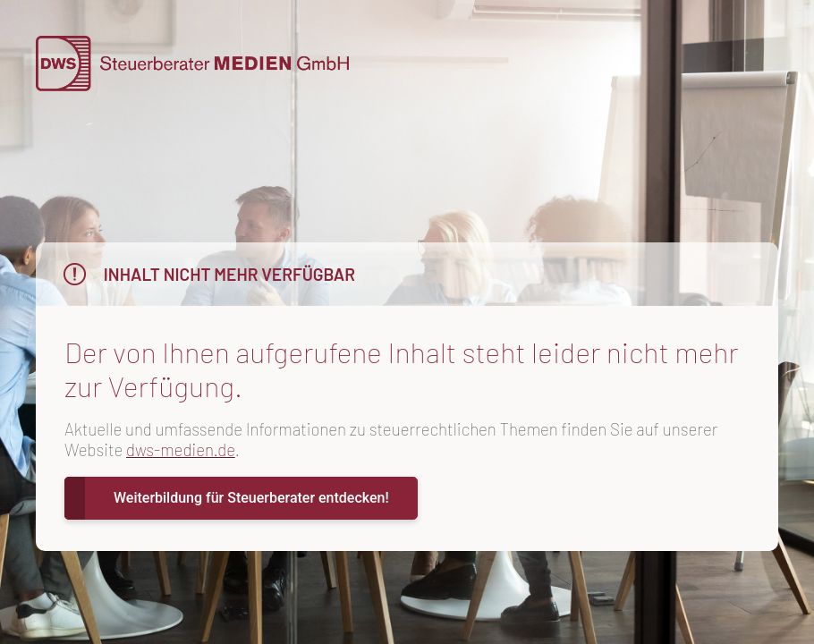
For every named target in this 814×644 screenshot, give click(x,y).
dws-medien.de (181, 449)
